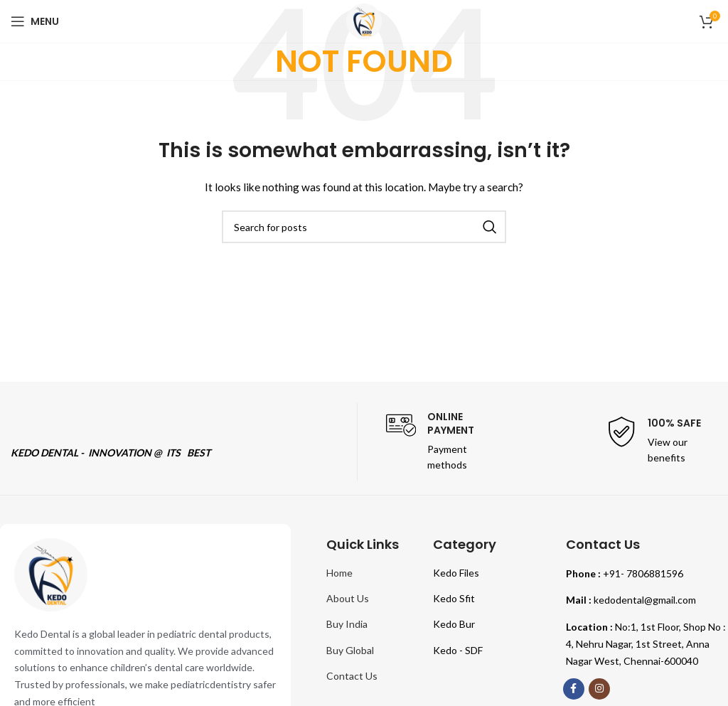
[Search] (364, 227)
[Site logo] (364, 20)
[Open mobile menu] (35, 21)
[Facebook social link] (574, 689)
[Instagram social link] (599, 689)
